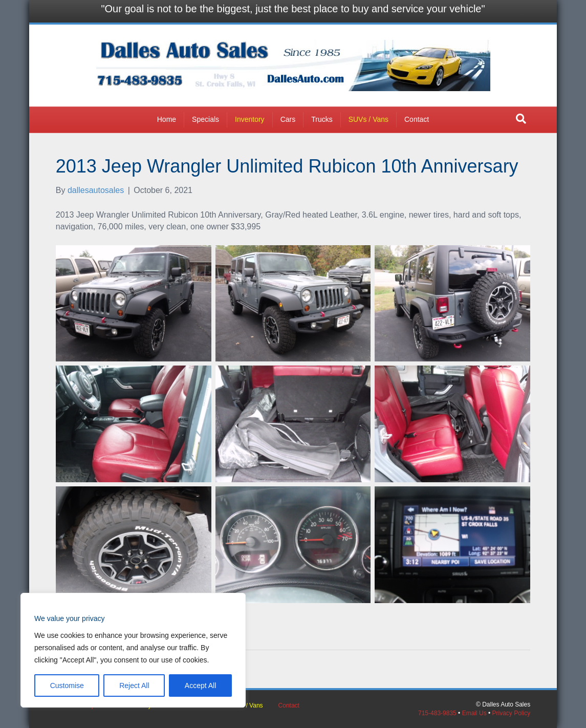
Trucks (322, 119)
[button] (521, 119)
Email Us (474, 713)
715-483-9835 (437, 713)
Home (167, 119)
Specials (205, 119)
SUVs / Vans (368, 119)
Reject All (134, 686)
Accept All (200, 686)
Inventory (250, 119)
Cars (288, 119)
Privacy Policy (512, 713)
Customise (67, 686)
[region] (133, 650)
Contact (417, 119)
